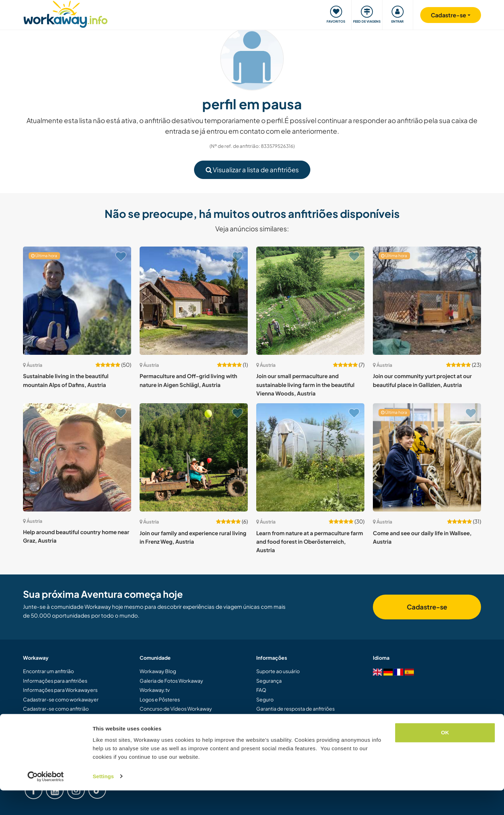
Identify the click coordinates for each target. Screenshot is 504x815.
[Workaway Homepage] (66, 13)
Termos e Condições (280, 718)
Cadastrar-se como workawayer (61, 699)
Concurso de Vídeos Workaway (176, 709)
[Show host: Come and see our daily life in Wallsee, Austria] (427, 457)
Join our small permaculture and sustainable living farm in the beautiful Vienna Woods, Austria (305, 385)
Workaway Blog (158, 671)
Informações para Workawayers (60, 690)
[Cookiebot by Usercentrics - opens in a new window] (46, 801)
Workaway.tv (155, 690)
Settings (103, 801)
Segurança (269, 681)
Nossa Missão (155, 718)
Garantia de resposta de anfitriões (295, 709)
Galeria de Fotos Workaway (171, 681)
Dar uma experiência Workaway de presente (74, 718)
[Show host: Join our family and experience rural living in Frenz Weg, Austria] (194, 457)
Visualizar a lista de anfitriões (252, 170)
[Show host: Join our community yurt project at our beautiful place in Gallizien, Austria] (427, 301)
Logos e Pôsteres (160, 699)
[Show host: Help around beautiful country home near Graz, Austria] (77, 457)
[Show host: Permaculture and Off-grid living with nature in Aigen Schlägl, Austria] (194, 301)
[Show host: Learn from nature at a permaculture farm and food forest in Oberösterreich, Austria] (310, 457)
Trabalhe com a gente (164, 736)
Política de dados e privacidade (292, 727)
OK (445, 758)
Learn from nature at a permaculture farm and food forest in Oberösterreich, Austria (310, 542)
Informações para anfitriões (55, 681)
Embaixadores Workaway (169, 727)
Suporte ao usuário (278, 671)
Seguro (265, 699)
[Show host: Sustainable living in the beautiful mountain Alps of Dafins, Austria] (77, 301)
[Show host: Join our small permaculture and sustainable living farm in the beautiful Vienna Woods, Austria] (310, 301)
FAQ (261, 690)
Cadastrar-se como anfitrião (56, 709)
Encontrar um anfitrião (48, 671)
